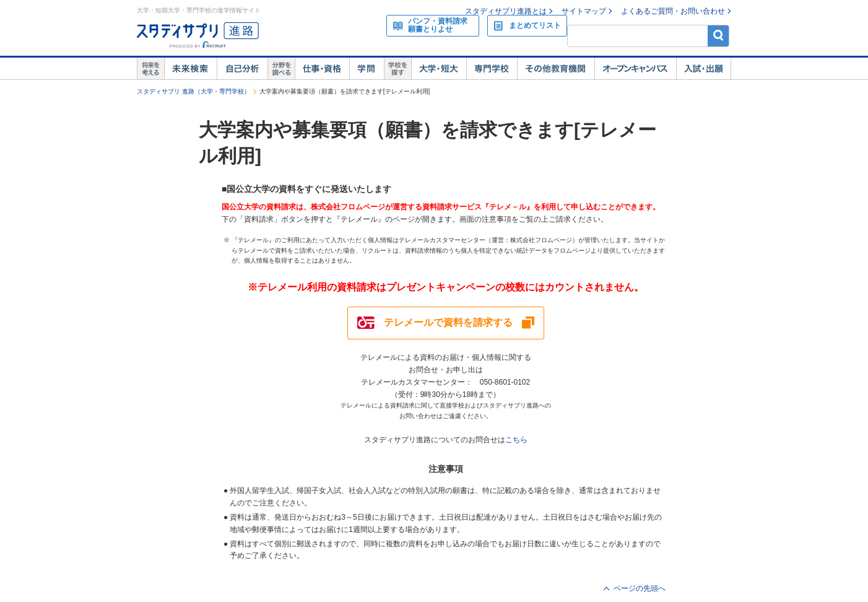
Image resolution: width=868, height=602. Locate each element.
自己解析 (242, 69)
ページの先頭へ (640, 588)
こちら (516, 440)
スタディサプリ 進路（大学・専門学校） (193, 91)
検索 (718, 36)
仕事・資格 (322, 69)
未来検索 (190, 69)
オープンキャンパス (635, 69)
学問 (367, 69)
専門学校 (492, 69)
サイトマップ (584, 11)
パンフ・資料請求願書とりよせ (438, 25)
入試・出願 (704, 69)
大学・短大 (439, 69)
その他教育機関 (556, 69)
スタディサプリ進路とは (506, 11)
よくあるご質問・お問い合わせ (673, 11)
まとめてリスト (535, 25)
